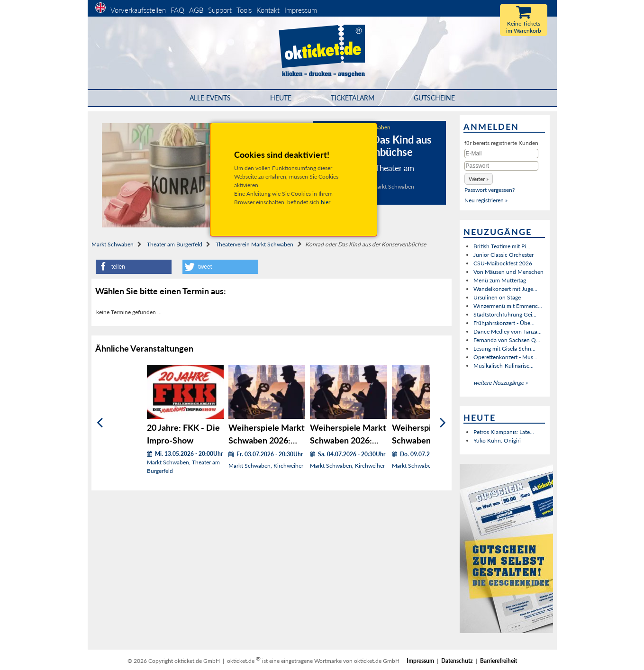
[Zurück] (100, 423)
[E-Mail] (501, 154)
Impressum (301, 10)
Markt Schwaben (113, 244)
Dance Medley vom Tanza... (508, 331)
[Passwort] (501, 166)
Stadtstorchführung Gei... (505, 314)
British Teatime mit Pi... (502, 246)
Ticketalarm (353, 98)
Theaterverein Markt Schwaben (254, 244)
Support (220, 10)
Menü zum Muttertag (500, 280)
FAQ (177, 10)
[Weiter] (443, 423)
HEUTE (281, 98)
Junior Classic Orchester (503, 255)
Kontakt (268, 10)
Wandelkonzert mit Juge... (505, 289)
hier (326, 202)
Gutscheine (434, 98)
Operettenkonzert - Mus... (505, 357)
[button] (134, 267)
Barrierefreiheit (499, 661)
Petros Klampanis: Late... (504, 432)
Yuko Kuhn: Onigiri (497, 440)
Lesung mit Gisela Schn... (504, 349)
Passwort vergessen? (490, 190)
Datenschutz (457, 661)
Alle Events (210, 98)
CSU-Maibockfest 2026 (503, 263)
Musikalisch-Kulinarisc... (503, 366)
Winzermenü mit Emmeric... (508, 306)
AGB (196, 10)
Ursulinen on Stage (497, 297)
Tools (244, 10)
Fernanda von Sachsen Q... (507, 340)
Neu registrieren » (486, 200)
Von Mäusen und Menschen (508, 272)
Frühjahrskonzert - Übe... (504, 323)
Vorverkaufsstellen (138, 10)
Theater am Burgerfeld (175, 244)
